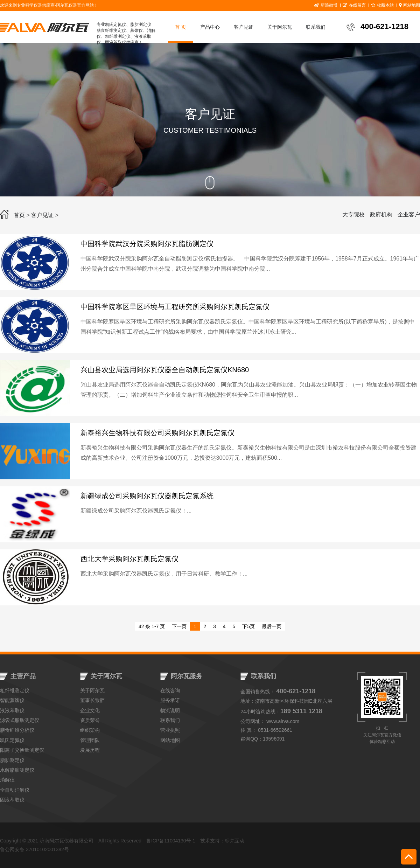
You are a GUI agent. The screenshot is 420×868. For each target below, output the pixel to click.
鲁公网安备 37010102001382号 (34, 849)
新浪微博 (326, 5)
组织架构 (90, 730)
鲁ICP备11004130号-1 (171, 841)
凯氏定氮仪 (12, 740)
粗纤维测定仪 (15, 690)
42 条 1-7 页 (152, 626)
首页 (19, 215)
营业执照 (170, 730)
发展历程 (90, 750)
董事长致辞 (92, 700)
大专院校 (353, 214)
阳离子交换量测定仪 (22, 750)
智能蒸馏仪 (12, 700)
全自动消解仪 (15, 790)
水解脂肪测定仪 (17, 770)
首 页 (181, 27)
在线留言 (354, 5)
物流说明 (170, 710)
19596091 (274, 739)
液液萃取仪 (12, 710)
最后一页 (272, 626)
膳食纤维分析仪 (17, 730)
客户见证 (244, 27)
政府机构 (381, 214)
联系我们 (316, 27)
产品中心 (210, 27)
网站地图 (409, 5)
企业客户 (409, 214)
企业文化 (90, 710)
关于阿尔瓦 (280, 27)
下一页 (179, 626)
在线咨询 (170, 690)
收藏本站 (382, 5)
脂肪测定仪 (12, 760)
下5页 (248, 626)
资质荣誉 (90, 720)
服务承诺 (170, 700)
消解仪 (7, 780)
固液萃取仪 (12, 800)
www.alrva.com (283, 721)
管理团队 (90, 740)
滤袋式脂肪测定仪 (20, 720)
